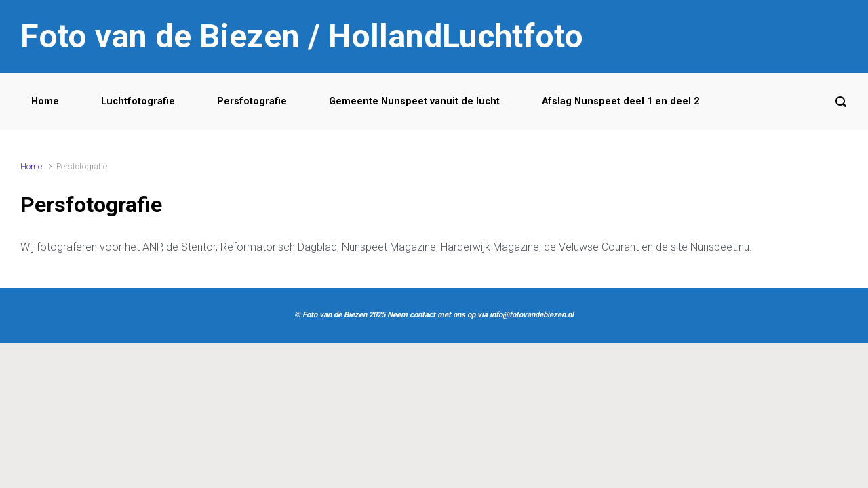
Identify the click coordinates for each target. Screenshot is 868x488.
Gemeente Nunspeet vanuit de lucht (414, 101)
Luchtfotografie (138, 101)
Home (45, 101)
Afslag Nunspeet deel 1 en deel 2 (620, 101)
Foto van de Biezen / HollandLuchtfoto (302, 36)
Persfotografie (252, 101)
